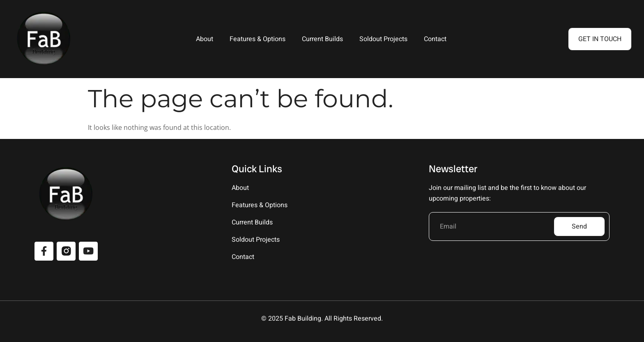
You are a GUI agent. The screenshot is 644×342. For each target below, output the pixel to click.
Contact (435, 39)
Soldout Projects (383, 39)
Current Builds (322, 39)
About (205, 39)
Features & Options (258, 39)
